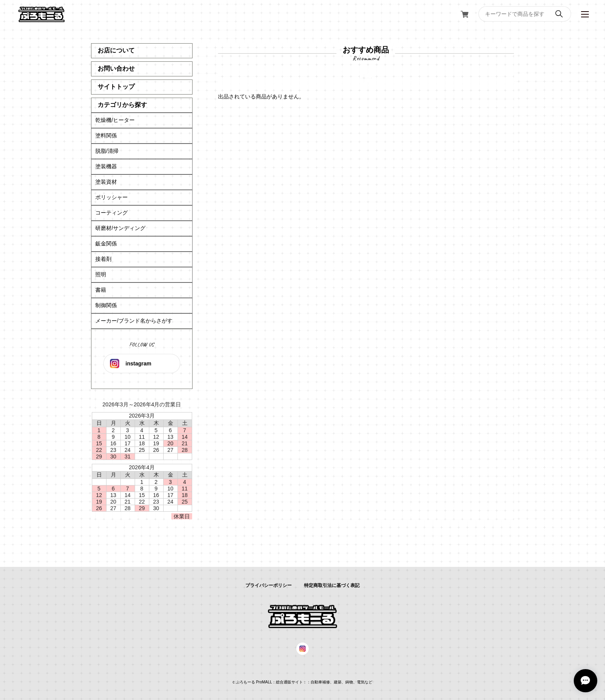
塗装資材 (106, 182)
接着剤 (103, 259)
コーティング (112, 213)
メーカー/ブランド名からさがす (134, 321)
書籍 (101, 290)
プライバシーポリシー (269, 585)
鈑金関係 (106, 243)
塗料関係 (106, 135)
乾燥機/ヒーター (115, 120)
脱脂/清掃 (107, 151)
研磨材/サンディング (120, 228)
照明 (101, 274)
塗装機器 (106, 166)
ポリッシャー (112, 197)
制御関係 (106, 305)
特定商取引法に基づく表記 (332, 585)
